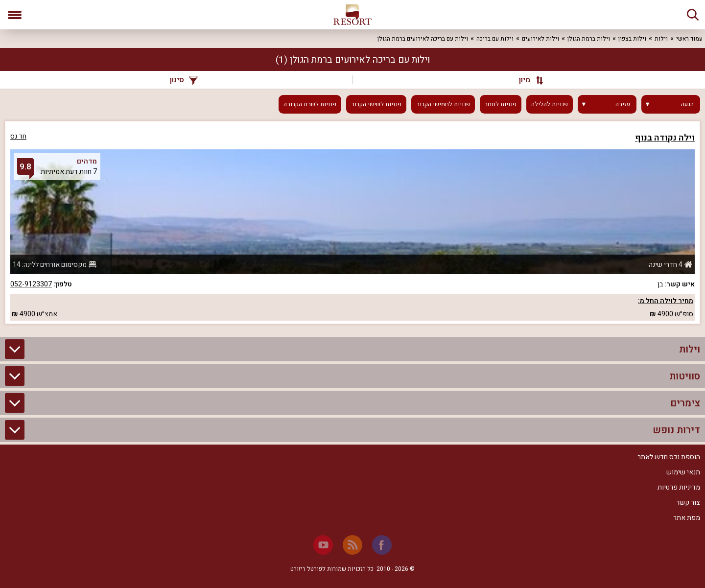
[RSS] (352, 545)
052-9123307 (31, 284)
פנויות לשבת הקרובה (310, 104)
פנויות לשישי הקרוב (376, 104)
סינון (184, 80)
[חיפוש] (693, 15)
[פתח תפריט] (15, 15)
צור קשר (688, 503)
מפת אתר (687, 518)
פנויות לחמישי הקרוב (443, 104)
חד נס (18, 136)
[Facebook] (382, 545)
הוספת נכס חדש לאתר (669, 457)
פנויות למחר (501, 104)
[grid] (352, 223)
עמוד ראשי (689, 39)
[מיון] (526, 80)
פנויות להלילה (550, 104)
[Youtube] (323, 545)
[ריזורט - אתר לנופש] (352, 15)
